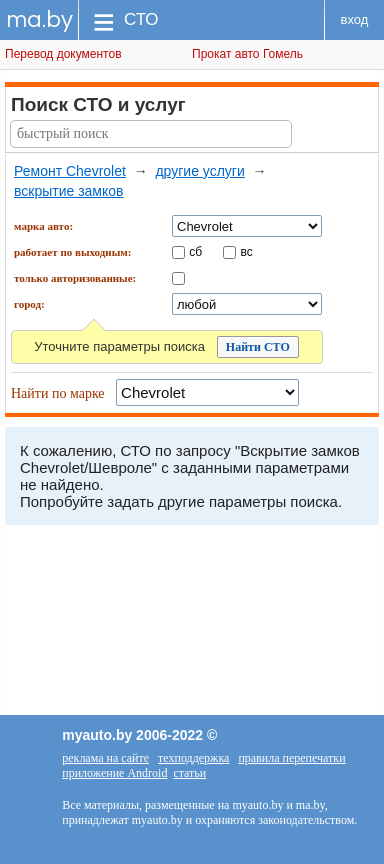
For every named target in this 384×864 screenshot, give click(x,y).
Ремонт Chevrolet (70, 171)
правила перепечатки (291, 758)
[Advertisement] (192, 625)
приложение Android (114, 773)
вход (355, 19)
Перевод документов (63, 54)
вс (247, 251)
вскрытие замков (69, 191)
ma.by (39, 19)
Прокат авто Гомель (247, 54)
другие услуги (199, 171)
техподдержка (193, 758)
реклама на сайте (105, 758)
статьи (189, 773)
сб (195, 251)
